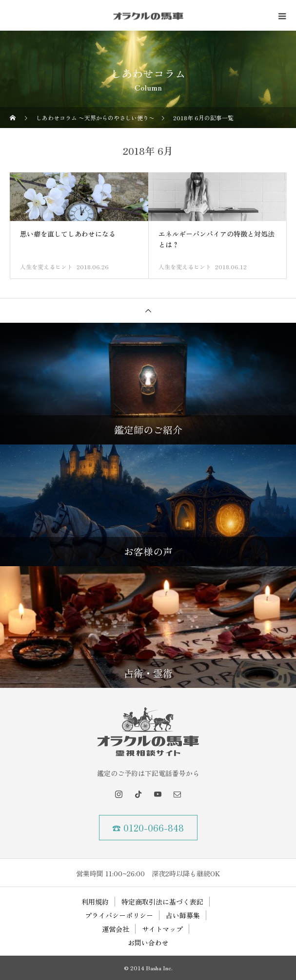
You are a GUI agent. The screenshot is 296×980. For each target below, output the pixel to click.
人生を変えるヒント (46, 267)
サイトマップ (162, 929)
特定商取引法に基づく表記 (162, 902)
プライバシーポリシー (119, 915)
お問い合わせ (148, 943)
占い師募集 (183, 915)
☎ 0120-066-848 (148, 828)
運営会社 (116, 929)
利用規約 (95, 902)
